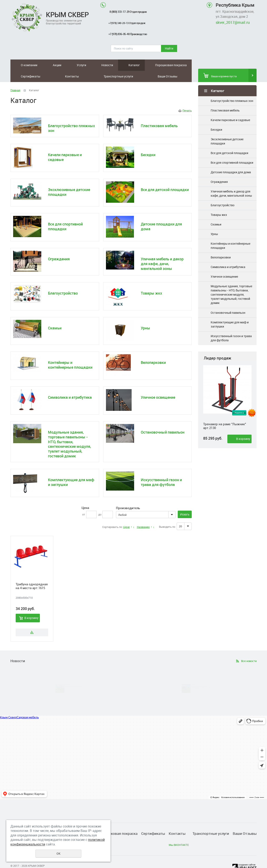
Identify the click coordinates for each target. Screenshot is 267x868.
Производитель (128, 497)
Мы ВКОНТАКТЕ (179, 834)
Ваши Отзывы (184, 65)
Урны (214, 223)
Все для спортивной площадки (232, 151)
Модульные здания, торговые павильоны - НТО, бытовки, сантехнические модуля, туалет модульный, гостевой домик (231, 283)
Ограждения (219, 170)
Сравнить (32, 621)
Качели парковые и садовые (230, 109)
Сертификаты (122, 65)
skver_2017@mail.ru (233, 22)
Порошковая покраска (100, 65)
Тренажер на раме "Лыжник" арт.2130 (225, 415)
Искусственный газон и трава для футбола (231, 327)
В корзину (243, 427)
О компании (21, 65)
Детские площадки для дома (231, 161)
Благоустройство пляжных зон (232, 89)
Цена (85, 496)
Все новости (249, 650)
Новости (65, 65)
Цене (127, 516)
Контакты (143, 65)
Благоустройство (223, 194)
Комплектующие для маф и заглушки (230, 313)
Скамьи (216, 213)
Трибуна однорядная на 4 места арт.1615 (32, 575)
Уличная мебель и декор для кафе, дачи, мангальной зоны (231, 182)
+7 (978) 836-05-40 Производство (128, 34)
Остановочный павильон (228, 301)
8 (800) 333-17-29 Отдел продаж (128, 12)
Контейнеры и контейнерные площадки (230, 234)
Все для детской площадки (229, 142)
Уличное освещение (224, 265)
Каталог (81, 65)
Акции (37, 65)
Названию (143, 516)
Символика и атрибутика (228, 256)
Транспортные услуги (164, 65)
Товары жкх (219, 203)
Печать (187, 99)
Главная (15, 79)
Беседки (216, 118)
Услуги (51, 65)
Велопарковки (221, 246)
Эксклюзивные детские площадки (227, 130)
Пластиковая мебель (225, 99)
